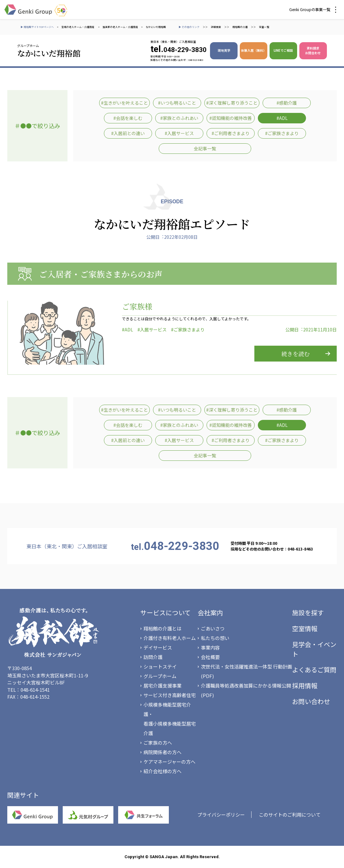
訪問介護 (153, 657)
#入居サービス (179, 133)
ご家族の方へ (158, 743)
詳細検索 (216, 27)
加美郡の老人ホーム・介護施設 (120, 27)
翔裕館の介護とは (162, 628)
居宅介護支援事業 (162, 685)
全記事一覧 (205, 148)
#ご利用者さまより (231, 133)
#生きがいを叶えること (124, 103)
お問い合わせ (311, 701)
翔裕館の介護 (240, 27)
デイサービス (158, 647)
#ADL (282, 118)
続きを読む (296, 354)
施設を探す (308, 613)
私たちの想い (215, 638)
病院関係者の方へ (162, 752)
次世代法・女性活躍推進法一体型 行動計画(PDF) (246, 671)
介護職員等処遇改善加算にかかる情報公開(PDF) (246, 690)
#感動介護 (287, 103)
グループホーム (160, 676)
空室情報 (305, 628)
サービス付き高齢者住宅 (170, 695)
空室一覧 (264, 27)
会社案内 (210, 613)
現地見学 (224, 50)
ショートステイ (160, 666)
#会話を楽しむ (128, 118)
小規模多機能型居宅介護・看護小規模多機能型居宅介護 (170, 719)
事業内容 (210, 647)
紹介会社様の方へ (162, 771)
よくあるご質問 (314, 670)
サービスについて (166, 613)
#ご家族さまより (282, 133)
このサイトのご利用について (290, 815)
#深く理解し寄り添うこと (232, 103)
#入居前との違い (128, 133)
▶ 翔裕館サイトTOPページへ (37, 27)
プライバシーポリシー (221, 815)
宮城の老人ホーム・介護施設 (78, 27)
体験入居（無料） (254, 50)
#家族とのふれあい (179, 118)
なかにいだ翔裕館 (156, 27)
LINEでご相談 (283, 50)
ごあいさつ (213, 628)
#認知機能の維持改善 (231, 118)
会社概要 (210, 657)
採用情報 (305, 685)
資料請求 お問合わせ (313, 51)
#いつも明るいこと (177, 103)
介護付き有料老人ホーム (170, 638)
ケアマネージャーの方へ (169, 762)
